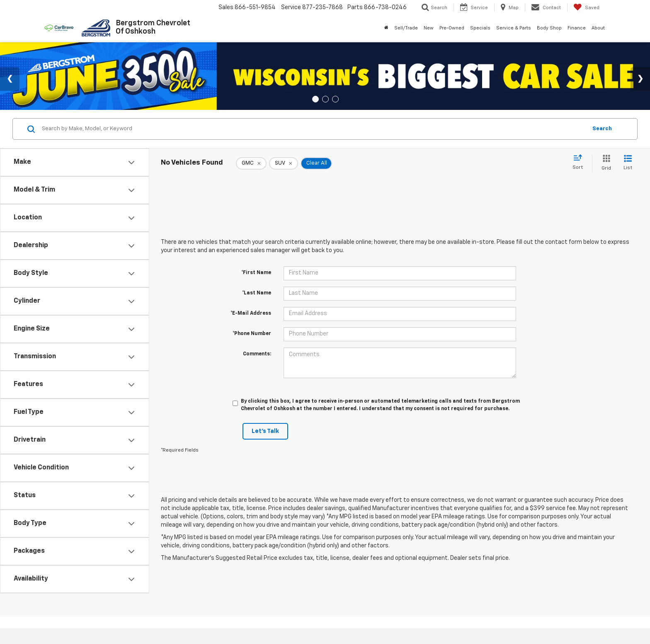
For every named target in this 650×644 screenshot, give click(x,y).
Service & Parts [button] (514, 28)
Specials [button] (480, 28)
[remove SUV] (284, 163)
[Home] (386, 28)
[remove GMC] (251, 163)
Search (602, 129)
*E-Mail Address (251, 313)
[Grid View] (605, 163)
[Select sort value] (580, 163)
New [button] (429, 28)
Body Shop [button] (549, 28)
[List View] (628, 163)
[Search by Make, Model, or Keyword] (313, 129)
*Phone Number (252, 334)
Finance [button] (577, 28)
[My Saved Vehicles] (586, 7)
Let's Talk (265, 431)
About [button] (598, 28)
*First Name (256, 273)
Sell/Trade (406, 28)
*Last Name (257, 293)
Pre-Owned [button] (452, 28)
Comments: (257, 354)
